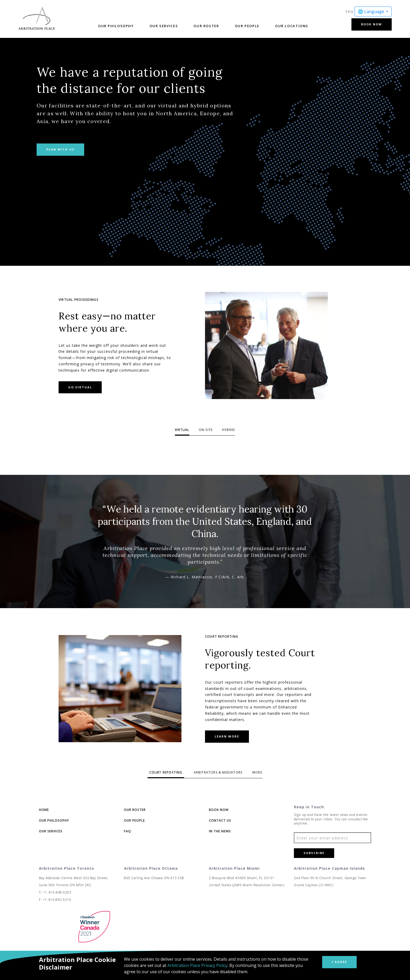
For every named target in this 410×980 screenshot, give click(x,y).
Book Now (372, 24)
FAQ (349, 11)
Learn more (227, 736)
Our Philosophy (116, 26)
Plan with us (60, 149)
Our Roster (206, 26)
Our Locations (292, 26)
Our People (247, 26)
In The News (220, 831)
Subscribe (314, 853)
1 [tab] (182, 431)
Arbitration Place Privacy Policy (197, 965)
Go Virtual (80, 387)
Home (44, 810)
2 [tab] (206, 431)
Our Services (164, 26)
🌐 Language (372, 11)
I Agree (339, 962)
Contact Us (220, 820)
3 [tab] (229, 431)
